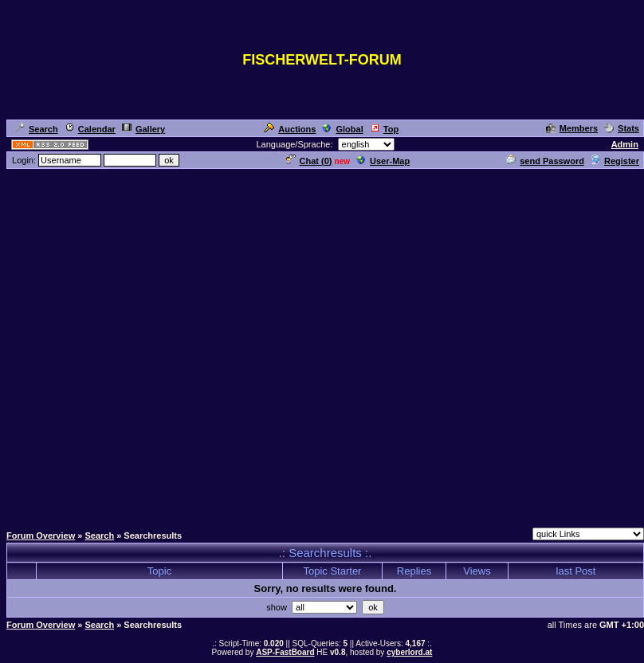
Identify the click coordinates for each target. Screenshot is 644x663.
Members (572, 128)
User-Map (383, 161)
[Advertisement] (319, 346)
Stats (622, 128)
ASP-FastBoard (285, 652)
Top (384, 129)
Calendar (90, 129)
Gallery (143, 129)
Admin (625, 144)
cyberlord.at (409, 652)
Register (615, 161)
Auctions (290, 129)
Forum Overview (41, 535)
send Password (545, 161)
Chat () (309, 161)
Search (37, 129)
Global (342, 129)
